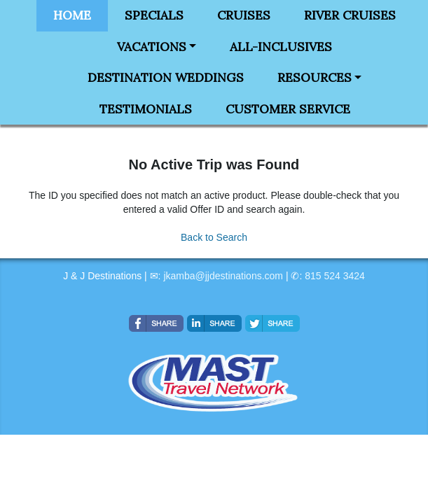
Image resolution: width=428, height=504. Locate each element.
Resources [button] (315, 78)
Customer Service (288, 109)
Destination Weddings (166, 78)
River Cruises (350, 15)
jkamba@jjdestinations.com (223, 276)
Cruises (244, 15)
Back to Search (214, 237)
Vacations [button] (152, 47)
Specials (154, 15)
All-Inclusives (281, 47)
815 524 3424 (335, 276)
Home (72, 15)
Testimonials (146, 109)
